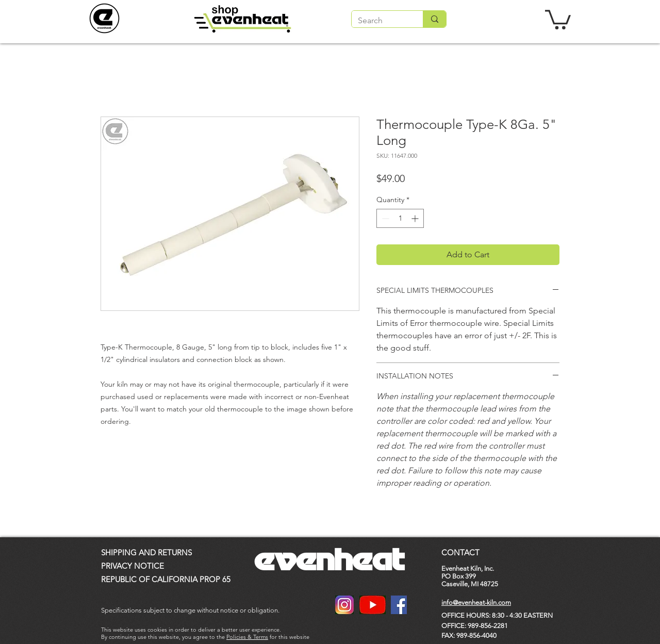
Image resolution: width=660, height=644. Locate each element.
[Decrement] (384, 218)
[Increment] (416, 218)
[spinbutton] (400, 218)
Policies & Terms (247, 637)
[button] (558, 19)
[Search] (379, 21)
